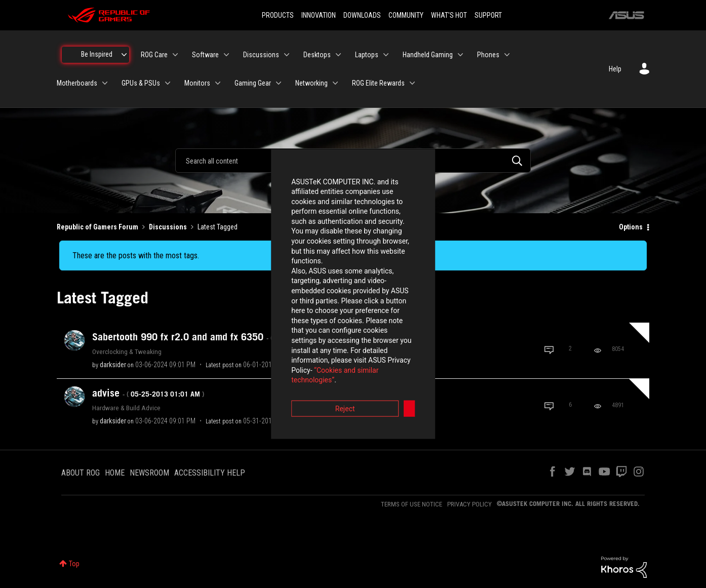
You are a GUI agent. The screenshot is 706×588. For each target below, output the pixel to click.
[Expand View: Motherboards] (105, 83)
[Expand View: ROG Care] (175, 55)
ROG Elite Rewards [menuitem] (378, 83)
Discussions (168, 227)
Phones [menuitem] (488, 55)
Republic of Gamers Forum (97, 227)
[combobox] (353, 161)
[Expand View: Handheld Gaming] (460, 55)
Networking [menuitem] (311, 83)
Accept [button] (409, 350)
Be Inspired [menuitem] (97, 54)
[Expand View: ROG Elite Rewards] (412, 83)
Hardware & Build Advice (126, 408)
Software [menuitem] (205, 55)
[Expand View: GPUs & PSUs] (168, 83)
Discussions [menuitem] (261, 55)
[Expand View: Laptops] (386, 55)
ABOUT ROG (81, 473)
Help (615, 69)
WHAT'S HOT (449, 15)
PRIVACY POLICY (469, 504)
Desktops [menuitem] (317, 55)
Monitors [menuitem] (197, 83)
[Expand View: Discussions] (287, 55)
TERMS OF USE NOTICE (411, 504)
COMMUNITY (406, 15)
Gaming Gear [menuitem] (253, 83)
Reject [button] (297, 350)
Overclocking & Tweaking (127, 351)
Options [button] (631, 227)
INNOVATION (319, 15)
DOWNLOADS (362, 15)
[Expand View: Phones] (507, 55)
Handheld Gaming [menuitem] (428, 55)
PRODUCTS (278, 15)
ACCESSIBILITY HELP (210, 473)
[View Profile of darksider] (113, 365)
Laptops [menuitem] (367, 55)
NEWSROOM (149, 473)
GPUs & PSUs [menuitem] (141, 83)
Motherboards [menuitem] (77, 83)
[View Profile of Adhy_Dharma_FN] (338, 421)
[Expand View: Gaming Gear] (279, 83)
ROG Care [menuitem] (154, 55)
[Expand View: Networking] (335, 83)
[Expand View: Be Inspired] (124, 55)
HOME (115, 473)
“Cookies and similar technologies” (287, 322)
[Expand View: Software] (226, 55)
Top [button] (74, 564)
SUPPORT (488, 15)
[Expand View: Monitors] (218, 83)
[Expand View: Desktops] (338, 55)
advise (148, 393)
